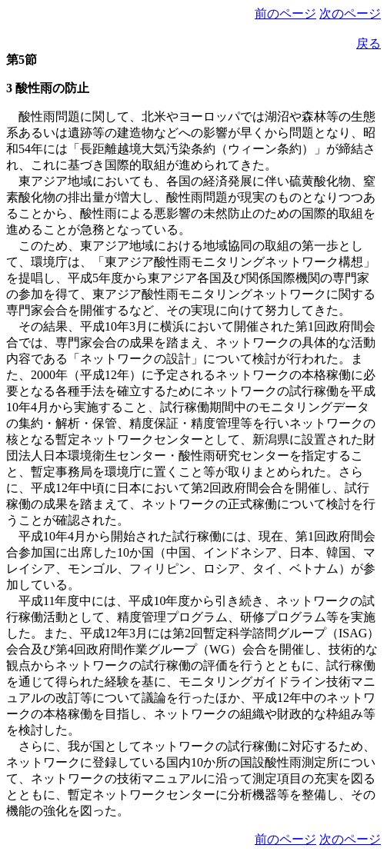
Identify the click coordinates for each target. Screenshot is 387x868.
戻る (369, 43)
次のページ (350, 13)
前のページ (285, 13)
